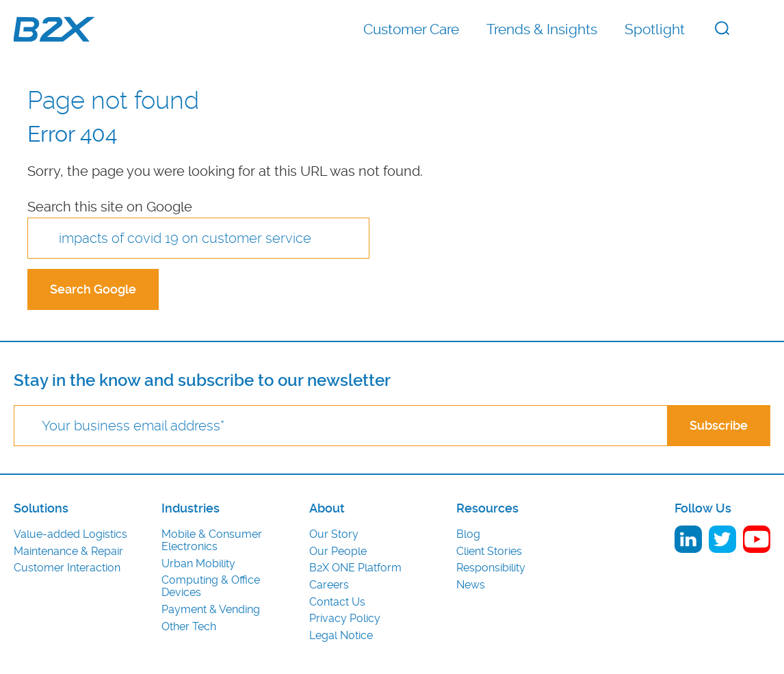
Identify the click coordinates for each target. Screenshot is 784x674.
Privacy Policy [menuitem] (345, 619)
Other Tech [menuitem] (189, 627)
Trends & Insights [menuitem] (542, 29)
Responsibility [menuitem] (491, 568)
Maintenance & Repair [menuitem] (68, 552)
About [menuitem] (327, 508)
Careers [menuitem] (329, 585)
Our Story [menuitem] (334, 534)
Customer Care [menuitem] (411, 29)
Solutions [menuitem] (41, 508)
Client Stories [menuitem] (489, 552)
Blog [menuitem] (468, 534)
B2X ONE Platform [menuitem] (355, 568)
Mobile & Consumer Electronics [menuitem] (212, 541)
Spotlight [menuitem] (655, 29)
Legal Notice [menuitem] (341, 636)
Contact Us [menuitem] (337, 602)
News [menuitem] (471, 585)
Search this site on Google (110, 207)
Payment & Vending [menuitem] (211, 610)
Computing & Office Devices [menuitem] (211, 586)
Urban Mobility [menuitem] (198, 564)
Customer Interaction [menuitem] (67, 568)
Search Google (93, 289)
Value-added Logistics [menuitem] (70, 534)
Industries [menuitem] (191, 508)
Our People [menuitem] (338, 552)
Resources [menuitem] (487, 508)
